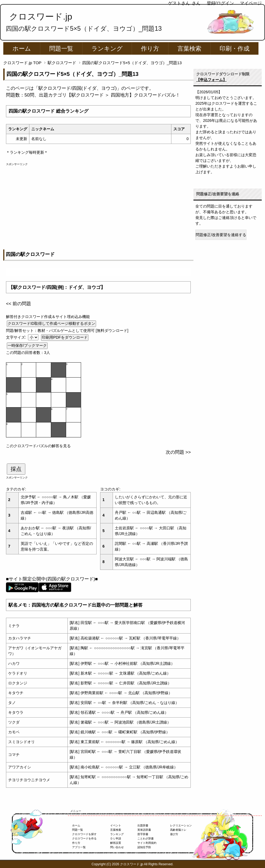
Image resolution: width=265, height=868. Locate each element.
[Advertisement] (98, 204)
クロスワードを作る (84, 838)
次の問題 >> (178, 452)
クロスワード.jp (41, 17)
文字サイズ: (17, 337)
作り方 (150, 49)
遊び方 (174, 834)
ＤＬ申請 (116, 838)
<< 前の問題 (19, 304)
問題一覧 (61, 49)
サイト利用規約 (147, 843)
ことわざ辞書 (146, 838)
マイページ (251, 3)
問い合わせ (117, 847)
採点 (16, 469)
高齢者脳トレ (178, 830)
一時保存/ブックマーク (27, 345)
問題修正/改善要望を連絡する (221, 235)
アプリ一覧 (79, 847)
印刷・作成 (235, 49)
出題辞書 (143, 825)
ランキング (107, 49)
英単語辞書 (144, 830)
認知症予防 (144, 847)
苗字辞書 (143, 834)
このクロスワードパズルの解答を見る (38, 446)
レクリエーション (181, 825)
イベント (116, 825)
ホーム (22, 49)
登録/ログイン (220, 3)
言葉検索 (189, 49)
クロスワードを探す (84, 834)
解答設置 (116, 843)
